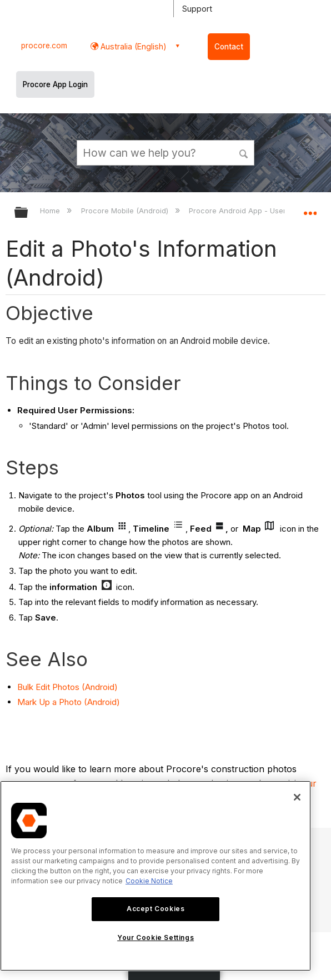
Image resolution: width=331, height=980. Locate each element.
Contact (229, 47)
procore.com (44, 46)
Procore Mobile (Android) (126, 211)
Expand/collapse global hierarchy (28, 213)
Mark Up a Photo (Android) (69, 702)
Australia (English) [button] (132, 46)
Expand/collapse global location (310, 209)
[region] (156, 876)
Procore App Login (55, 84)
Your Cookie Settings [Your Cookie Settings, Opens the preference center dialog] (156, 937)
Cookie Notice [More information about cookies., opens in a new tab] (149, 881)
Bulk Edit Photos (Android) (67, 687)
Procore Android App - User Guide (250, 211)
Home (51, 211)
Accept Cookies (156, 909)
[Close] (297, 797)
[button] (244, 152)
